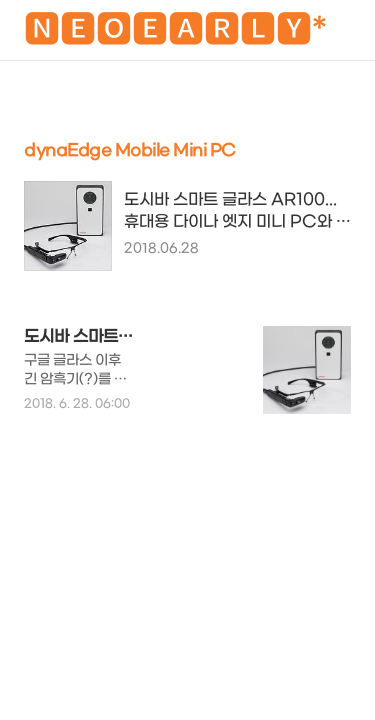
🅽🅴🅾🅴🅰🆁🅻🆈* (175, 33)
